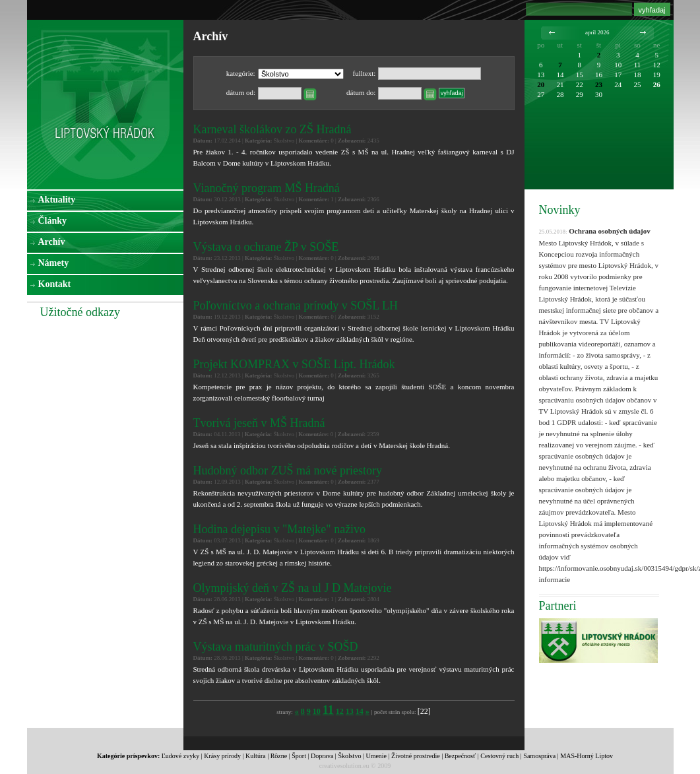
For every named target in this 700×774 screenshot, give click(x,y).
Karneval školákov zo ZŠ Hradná (272, 129)
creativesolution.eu (344, 766)
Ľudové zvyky (181, 756)
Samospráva (539, 756)
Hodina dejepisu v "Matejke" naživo (280, 529)
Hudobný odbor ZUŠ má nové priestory (288, 470)
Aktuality (57, 200)
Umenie (376, 756)
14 (360, 711)
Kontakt (55, 284)
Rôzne (279, 756)
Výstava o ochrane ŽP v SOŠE (266, 247)
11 (328, 710)
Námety (54, 263)
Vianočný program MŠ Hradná (267, 188)
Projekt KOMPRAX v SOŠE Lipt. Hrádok (294, 364)
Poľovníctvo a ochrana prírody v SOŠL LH (296, 306)
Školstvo (349, 756)
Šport (299, 756)
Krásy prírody (222, 756)
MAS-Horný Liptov (587, 756)
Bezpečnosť (461, 756)
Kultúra (256, 756)
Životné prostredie (416, 756)
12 (340, 711)
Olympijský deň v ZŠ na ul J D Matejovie (293, 588)
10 (317, 711)
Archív (52, 242)
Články (53, 221)
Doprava (322, 756)
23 (599, 84)
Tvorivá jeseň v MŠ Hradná (259, 423)
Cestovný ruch (499, 756)
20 (541, 84)
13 (350, 711)
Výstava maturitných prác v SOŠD (276, 647)
